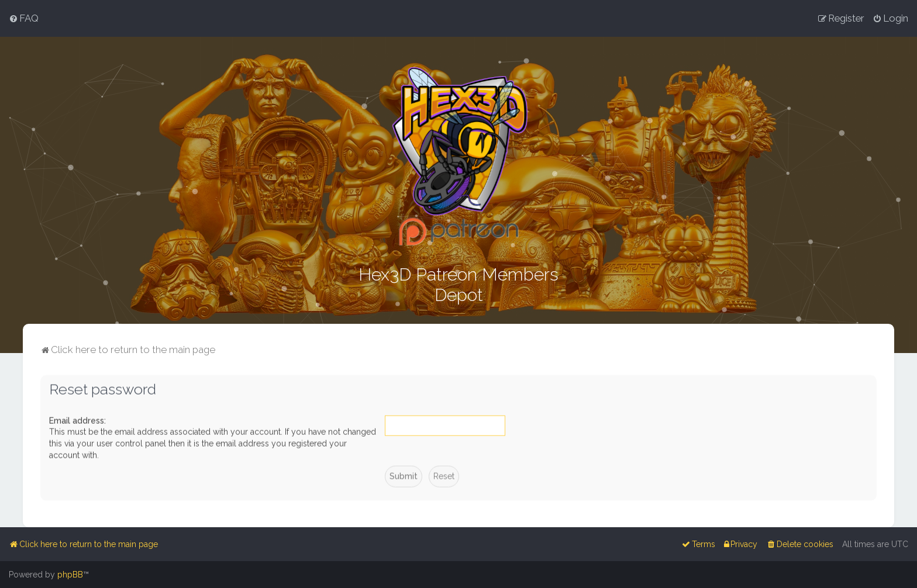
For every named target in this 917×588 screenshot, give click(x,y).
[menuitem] (24, 18)
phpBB (70, 575)
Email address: (77, 420)
